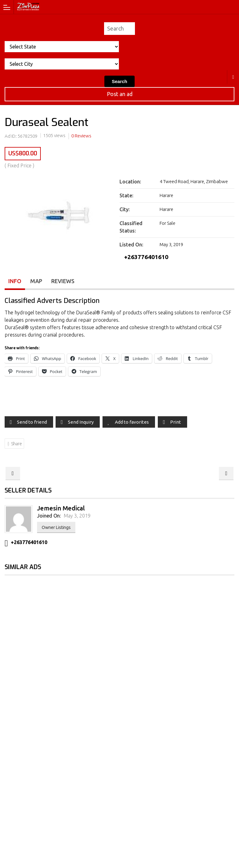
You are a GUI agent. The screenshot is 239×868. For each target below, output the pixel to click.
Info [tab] (15, 281)
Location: (130, 182)
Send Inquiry (81, 422)
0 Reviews (81, 136)
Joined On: (49, 516)
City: (125, 209)
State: (126, 195)
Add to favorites (132, 422)
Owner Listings (56, 528)
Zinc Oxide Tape (13, 474)
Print (176, 422)
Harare (233, 77)
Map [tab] (36, 281)
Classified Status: (131, 227)
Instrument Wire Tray (226, 474)
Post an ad (120, 94)
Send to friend (32, 422)
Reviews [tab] (63, 281)
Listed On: (131, 245)
